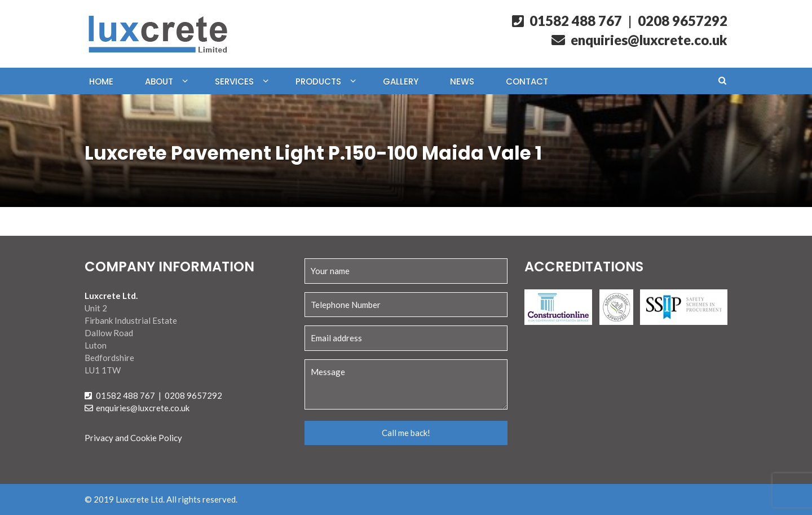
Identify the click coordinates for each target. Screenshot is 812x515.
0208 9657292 (683, 21)
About (159, 82)
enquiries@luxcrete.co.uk (639, 40)
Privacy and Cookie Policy (133, 438)
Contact (527, 82)
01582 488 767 (567, 21)
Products (318, 82)
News (462, 82)
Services (234, 82)
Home (101, 82)
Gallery (401, 82)
